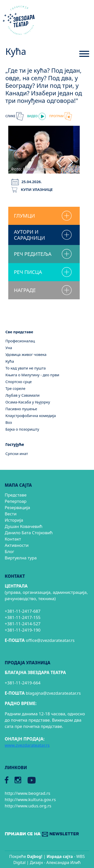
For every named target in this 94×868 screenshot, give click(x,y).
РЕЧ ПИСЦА (28, 272)
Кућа (10, 361)
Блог (10, 551)
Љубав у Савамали (22, 395)
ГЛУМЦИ (24, 216)
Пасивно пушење (21, 409)
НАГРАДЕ (25, 290)
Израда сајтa (60, 856)
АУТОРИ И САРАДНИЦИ (29, 235)
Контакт (13, 539)
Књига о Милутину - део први (32, 375)
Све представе (19, 332)
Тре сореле (15, 388)
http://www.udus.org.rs (28, 806)
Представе (16, 495)
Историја (14, 520)
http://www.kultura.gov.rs (30, 799)
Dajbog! (35, 856)
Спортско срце (18, 382)
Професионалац (20, 341)
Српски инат (17, 453)
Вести (11, 514)
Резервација (17, 507)
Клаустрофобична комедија (30, 416)
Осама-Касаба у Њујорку (28, 402)
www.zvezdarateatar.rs (27, 745)
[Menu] (84, 56)
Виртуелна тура (21, 558)
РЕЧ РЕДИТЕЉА (33, 254)
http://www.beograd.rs (28, 793)
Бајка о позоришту (22, 429)
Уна (9, 348)
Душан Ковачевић (24, 526)
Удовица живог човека (26, 354)
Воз (9, 422)
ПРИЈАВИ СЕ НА (42, 834)
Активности (17, 545)
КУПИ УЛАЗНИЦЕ (32, 189)
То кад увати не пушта (25, 368)
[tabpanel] (44, 149)
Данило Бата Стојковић (29, 533)
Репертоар (16, 501)
